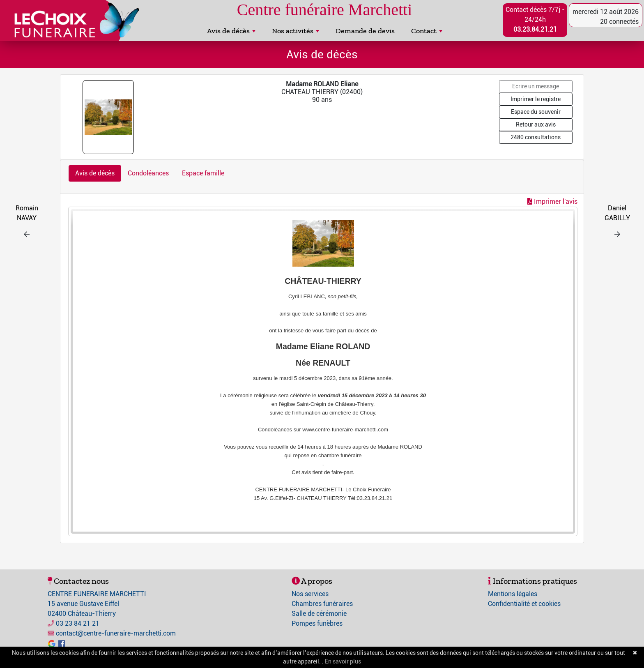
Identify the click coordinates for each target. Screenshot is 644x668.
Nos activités (296, 31)
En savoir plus (343, 661)
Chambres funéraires (322, 604)
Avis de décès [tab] (95, 173)
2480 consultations (536, 137)
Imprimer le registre (536, 99)
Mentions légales (513, 594)
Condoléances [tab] (148, 173)
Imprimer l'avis (552, 202)
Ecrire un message (536, 86)
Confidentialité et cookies (524, 604)
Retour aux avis (536, 124)
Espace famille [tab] (203, 173)
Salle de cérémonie (319, 614)
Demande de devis (365, 31)
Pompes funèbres (317, 623)
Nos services (310, 594)
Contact (427, 31)
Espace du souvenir (536, 112)
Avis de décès (231, 31)
